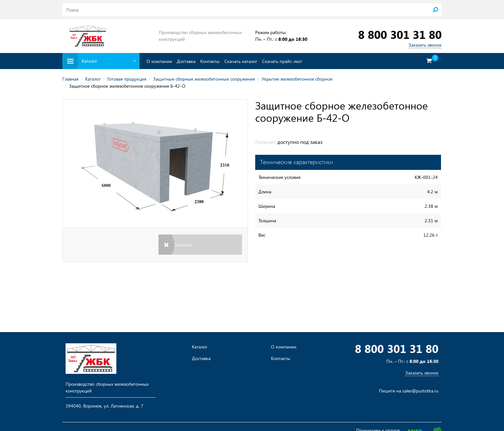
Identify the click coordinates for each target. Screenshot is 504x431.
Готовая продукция (127, 79)
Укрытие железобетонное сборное (297, 79)
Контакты (210, 61)
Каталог (93, 79)
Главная (70, 79)
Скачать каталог (241, 61)
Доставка (186, 61)
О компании (159, 61)
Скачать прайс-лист (282, 61)
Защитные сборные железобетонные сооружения (204, 79)
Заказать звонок (425, 45)
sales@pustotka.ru (420, 391)
